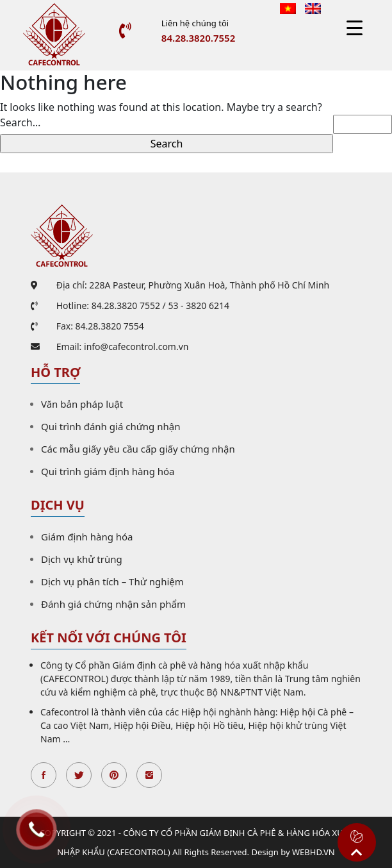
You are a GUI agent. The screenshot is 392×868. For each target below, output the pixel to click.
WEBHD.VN (314, 852)
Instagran (149, 775)
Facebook (44, 775)
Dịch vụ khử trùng (82, 559)
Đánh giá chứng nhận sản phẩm (113, 604)
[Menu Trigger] (355, 27)
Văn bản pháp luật (82, 404)
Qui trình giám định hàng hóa (108, 471)
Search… (20, 122)
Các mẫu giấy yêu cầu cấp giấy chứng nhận (138, 449)
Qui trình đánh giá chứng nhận (110, 426)
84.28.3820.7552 (198, 38)
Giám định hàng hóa (87, 537)
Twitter (79, 775)
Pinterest (114, 775)
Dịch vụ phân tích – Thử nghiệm (112, 581)
